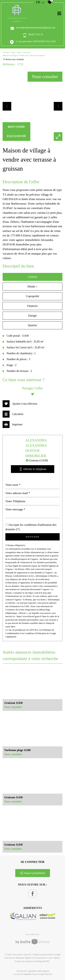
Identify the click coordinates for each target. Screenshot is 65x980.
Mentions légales (24, 958)
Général (32, 277)
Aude (19, 52)
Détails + (32, 286)
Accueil (6, 52)
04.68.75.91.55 (36, 35)
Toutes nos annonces (24, 961)
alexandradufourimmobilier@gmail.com (36, 28)
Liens (50, 958)
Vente (13, 52)
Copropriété (32, 296)
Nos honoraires (39, 958)
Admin (56, 958)
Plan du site (10, 958)
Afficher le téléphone (33, 469)
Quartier (32, 325)
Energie (32, 316)
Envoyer (33, 537)
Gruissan (26, 52)
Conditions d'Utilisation (36, 633)
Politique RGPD (42, 961)
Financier (32, 306)
